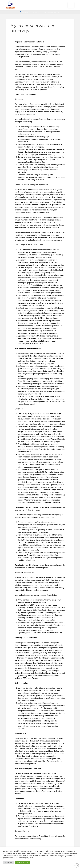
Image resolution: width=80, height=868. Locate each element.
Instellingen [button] (8, 862)
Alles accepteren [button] (22, 862)
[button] (71, 5)
